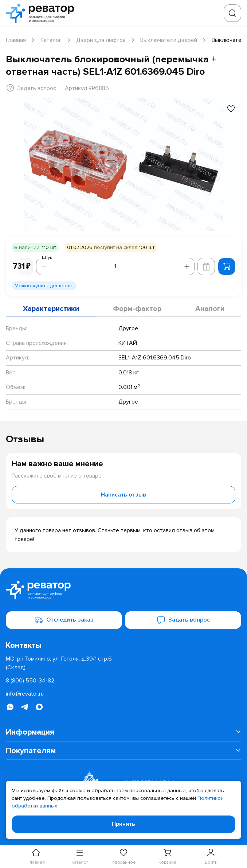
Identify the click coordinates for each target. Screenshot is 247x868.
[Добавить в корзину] (227, 266)
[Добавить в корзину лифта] (206, 266)
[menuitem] (123, 732)
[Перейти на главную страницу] (42, 13)
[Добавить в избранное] (231, 109)
